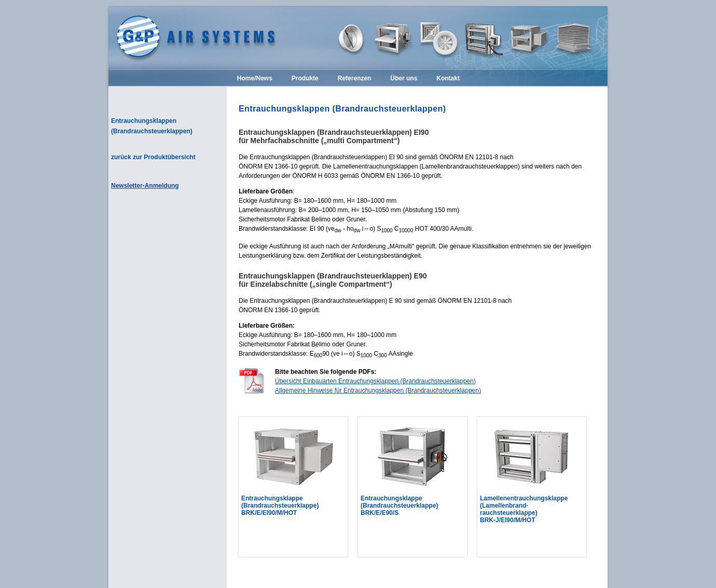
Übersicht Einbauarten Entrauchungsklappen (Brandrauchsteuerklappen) (375, 381)
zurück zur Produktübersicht (153, 157)
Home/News (255, 79)
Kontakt (448, 79)
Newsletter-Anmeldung (145, 186)
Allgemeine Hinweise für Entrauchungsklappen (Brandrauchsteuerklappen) (378, 390)
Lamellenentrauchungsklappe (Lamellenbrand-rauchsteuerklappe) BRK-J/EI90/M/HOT (524, 509)
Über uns (404, 79)
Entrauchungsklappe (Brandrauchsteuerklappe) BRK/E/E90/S (399, 506)
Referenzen (355, 79)
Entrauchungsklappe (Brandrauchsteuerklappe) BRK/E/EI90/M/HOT (280, 506)
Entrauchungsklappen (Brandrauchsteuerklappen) (152, 126)
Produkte (305, 79)
